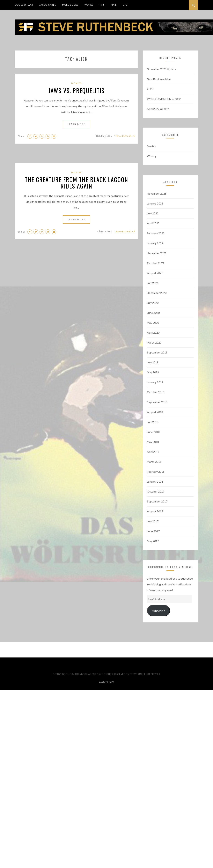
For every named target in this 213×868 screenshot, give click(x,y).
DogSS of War (24, 5)
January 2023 (155, 203)
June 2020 (153, 313)
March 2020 (154, 342)
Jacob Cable (48, 5)
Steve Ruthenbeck (125, 136)
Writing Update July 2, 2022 (164, 99)
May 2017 (153, 541)
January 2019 (155, 382)
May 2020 (153, 323)
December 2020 (157, 293)
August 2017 (155, 511)
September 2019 (157, 352)
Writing (152, 156)
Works (89, 5)
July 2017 (153, 521)
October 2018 (156, 392)
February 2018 (156, 472)
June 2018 (153, 432)
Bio (125, 5)
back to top (106, 682)
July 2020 (153, 303)
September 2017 (157, 501)
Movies (76, 83)
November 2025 (157, 193)
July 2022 (153, 213)
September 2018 (157, 402)
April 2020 (153, 333)
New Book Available (159, 79)
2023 (150, 89)
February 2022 (156, 233)
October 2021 (156, 263)
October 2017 (156, 491)
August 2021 (155, 273)
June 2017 (153, 531)
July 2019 (153, 362)
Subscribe (158, 611)
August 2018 (155, 412)
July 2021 (153, 283)
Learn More (76, 124)
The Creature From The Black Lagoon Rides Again (77, 183)
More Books (70, 5)
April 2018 (153, 452)
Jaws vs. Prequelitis (77, 90)
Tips (102, 5)
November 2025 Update (162, 69)
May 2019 (153, 372)
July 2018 (153, 422)
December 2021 (157, 253)
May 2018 (153, 442)
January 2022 (155, 243)
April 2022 (153, 223)
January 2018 (155, 482)
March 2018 (154, 462)
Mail (114, 5)
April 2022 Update (158, 109)
